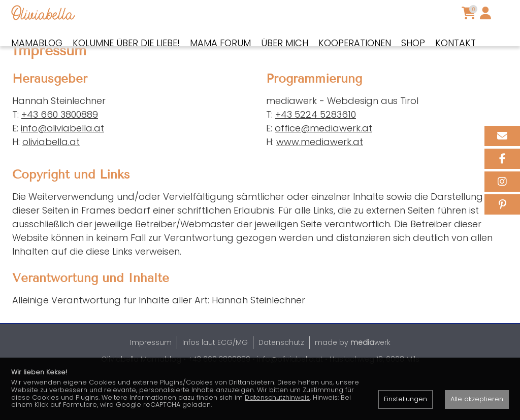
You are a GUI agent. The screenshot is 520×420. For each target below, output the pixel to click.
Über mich (285, 43)
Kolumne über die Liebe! (126, 43)
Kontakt (456, 43)
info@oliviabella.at (62, 163)
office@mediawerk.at (323, 163)
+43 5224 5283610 (316, 149)
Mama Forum (220, 43)
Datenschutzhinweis (277, 397)
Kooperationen (355, 43)
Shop (413, 43)
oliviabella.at (51, 177)
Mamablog (37, 43)
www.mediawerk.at (320, 177)
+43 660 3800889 (60, 149)
